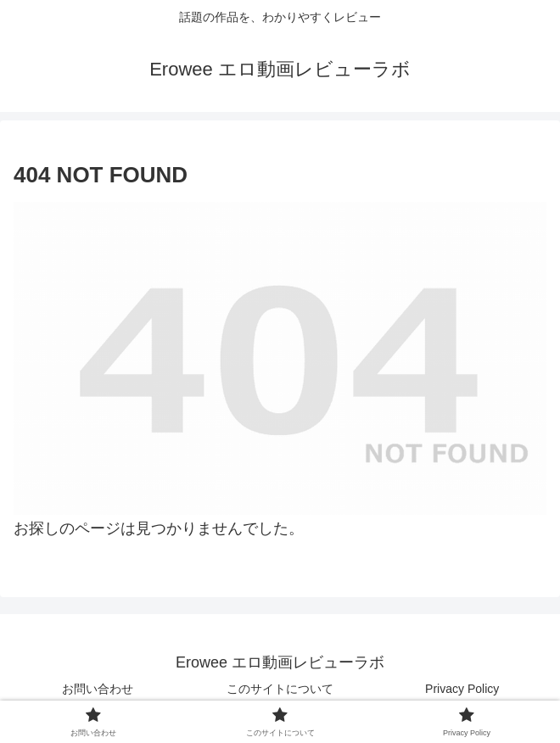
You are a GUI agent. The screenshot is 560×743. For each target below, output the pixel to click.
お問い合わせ (98, 689)
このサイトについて (280, 689)
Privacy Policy (462, 689)
